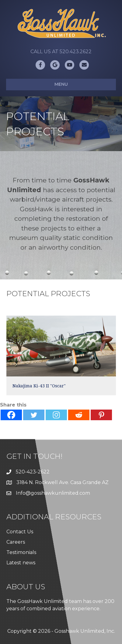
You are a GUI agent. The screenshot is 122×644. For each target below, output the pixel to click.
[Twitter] (34, 415)
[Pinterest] (101, 415)
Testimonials (21, 552)
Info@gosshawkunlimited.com (53, 493)
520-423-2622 (33, 472)
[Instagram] (56, 415)
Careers (16, 542)
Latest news (21, 563)
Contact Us (20, 532)
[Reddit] (79, 415)
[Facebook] (11, 415)
